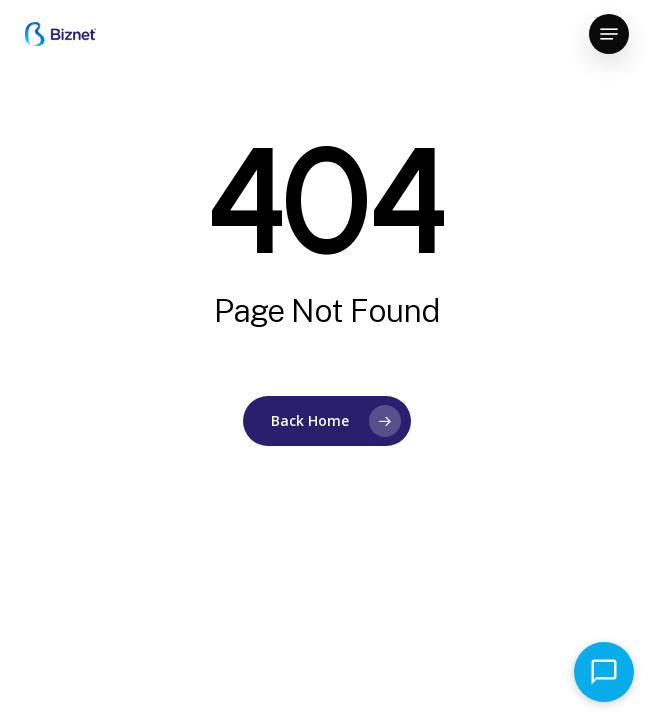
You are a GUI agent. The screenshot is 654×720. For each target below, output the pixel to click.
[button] (609, 34)
